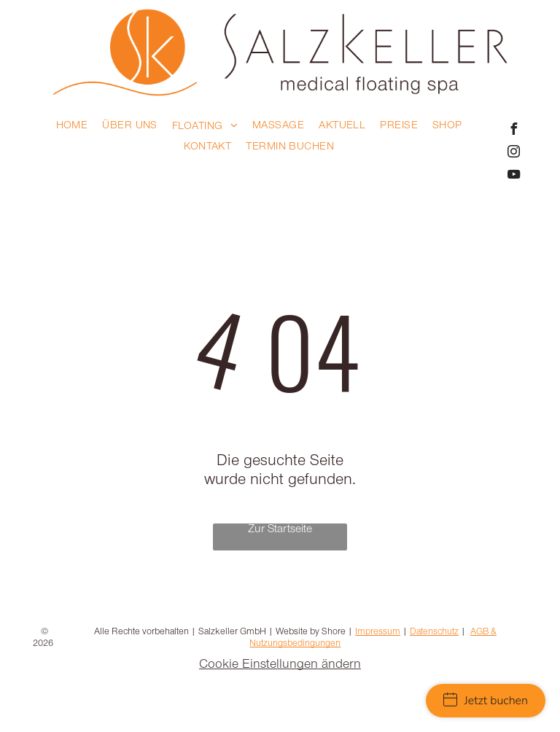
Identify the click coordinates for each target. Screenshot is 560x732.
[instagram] (513, 153)
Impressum (378, 632)
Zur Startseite (280, 530)
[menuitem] (72, 127)
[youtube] (513, 176)
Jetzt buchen (486, 701)
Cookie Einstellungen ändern (280, 666)
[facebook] (513, 131)
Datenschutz (434, 632)
